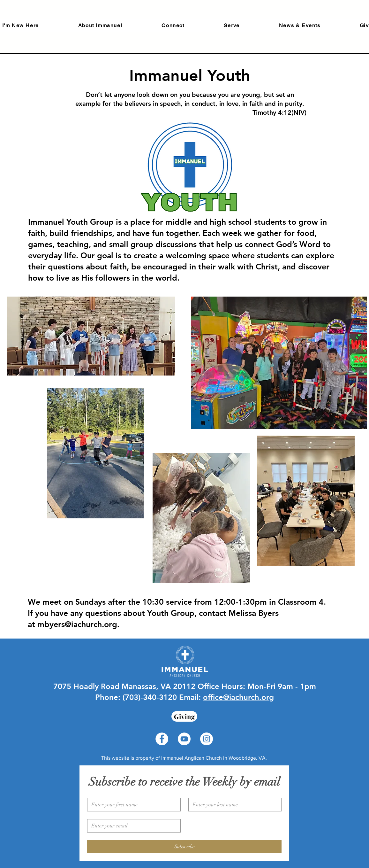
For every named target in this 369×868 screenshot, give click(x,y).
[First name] (132, 805)
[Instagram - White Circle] (207, 739)
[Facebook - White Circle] (162, 739)
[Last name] (233, 805)
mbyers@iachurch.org (77, 624)
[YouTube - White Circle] (184, 739)
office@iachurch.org (238, 697)
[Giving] (184, 716)
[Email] (132, 826)
